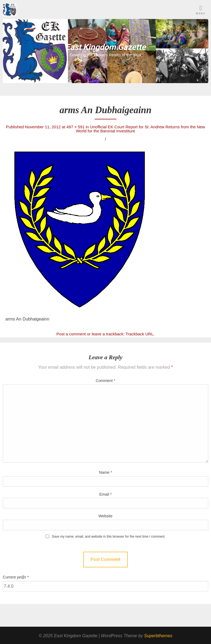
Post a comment (71, 334)
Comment (105, 381)
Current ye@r (16, 577)
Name (105, 472)
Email (105, 494)
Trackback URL (140, 334)
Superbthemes (158, 636)
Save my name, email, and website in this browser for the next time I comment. (109, 537)
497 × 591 (76, 127)
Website (105, 516)
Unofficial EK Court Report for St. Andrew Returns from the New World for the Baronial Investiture (140, 129)
